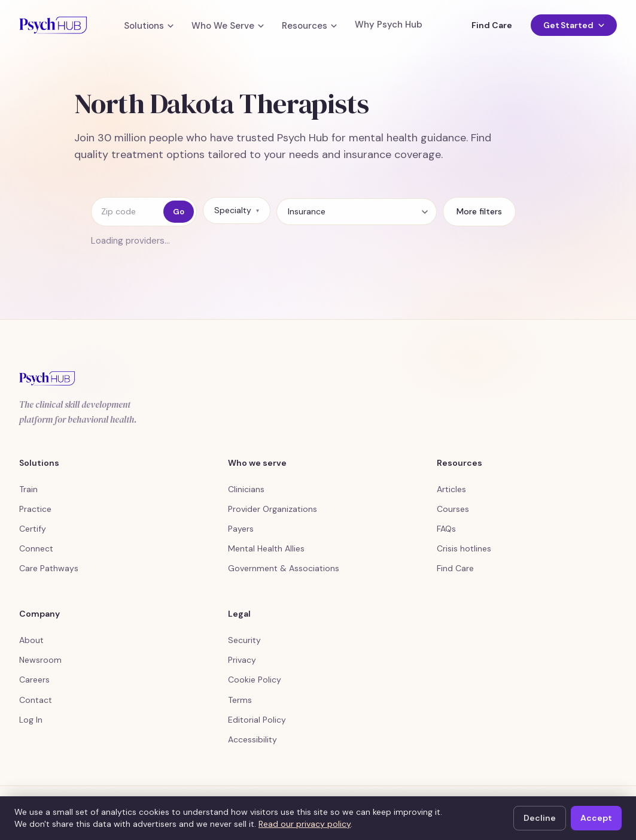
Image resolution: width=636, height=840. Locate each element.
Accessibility (252, 739)
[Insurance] (357, 212)
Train (28, 489)
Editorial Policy (257, 720)
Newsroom (40, 660)
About (31, 640)
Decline (540, 818)
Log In (31, 720)
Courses (453, 509)
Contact (36, 700)
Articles (451, 489)
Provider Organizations (273, 509)
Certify (33, 529)
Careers (34, 680)
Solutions (149, 26)
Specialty (237, 210)
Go (179, 212)
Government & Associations (284, 568)
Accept (596, 818)
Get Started (574, 25)
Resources (309, 26)
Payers (241, 529)
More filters (479, 211)
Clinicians (246, 489)
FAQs (446, 529)
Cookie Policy (255, 680)
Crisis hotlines (464, 548)
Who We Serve (228, 26)
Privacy (242, 660)
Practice (35, 509)
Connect (36, 548)
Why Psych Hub (389, 25)
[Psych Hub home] (53, 25)
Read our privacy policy (305, 824)
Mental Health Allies (266, 548)
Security (244, 640)
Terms (240, 700)
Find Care (492, 25)
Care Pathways (49, 568)
